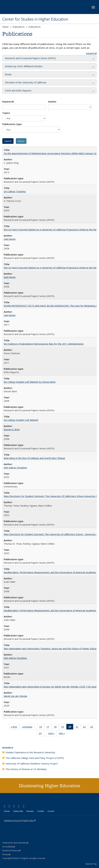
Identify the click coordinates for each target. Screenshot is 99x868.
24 (41, 734)
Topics (6, 113)
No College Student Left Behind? (21, 420)
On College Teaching (15, 191)
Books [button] (8, 74)
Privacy (6, 854)
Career (51, 811)
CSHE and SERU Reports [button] (18, 90)
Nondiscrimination (11, 851)
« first (15, 727)
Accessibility (9, 847)
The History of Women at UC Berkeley (26, 769)
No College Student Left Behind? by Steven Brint (30, 382)
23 (93, 727)
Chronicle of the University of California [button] (26, 82)
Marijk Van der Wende (15, 696)
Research (8, 748)
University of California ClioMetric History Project (32, 764)
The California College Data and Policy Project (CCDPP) (35, 758)
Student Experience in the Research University (30, 752)
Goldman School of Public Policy (20, 820)
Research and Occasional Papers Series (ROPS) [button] (30, 58)
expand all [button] (91, 53)
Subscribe (18, 811)
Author (52, 102)
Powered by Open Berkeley (15, 843)
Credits (41, 811)
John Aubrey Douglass (15, 468)
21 (78, 727)
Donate (30, 811)
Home (5, 27)
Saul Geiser (10, 239)
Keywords (8, 102)
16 (42, 727)
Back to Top (91, 864)
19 (63, 727)
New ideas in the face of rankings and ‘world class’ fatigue (34, 458)
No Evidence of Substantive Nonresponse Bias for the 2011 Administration (44, 344)
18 (56, 727)
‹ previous (28, 727)
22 (85, 727)
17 (49, 727)
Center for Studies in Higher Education (35, 19)
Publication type (12, 124)
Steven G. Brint (12, 429)
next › (52, 734)
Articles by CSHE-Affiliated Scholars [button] (24, 66)
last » (63, 734)
